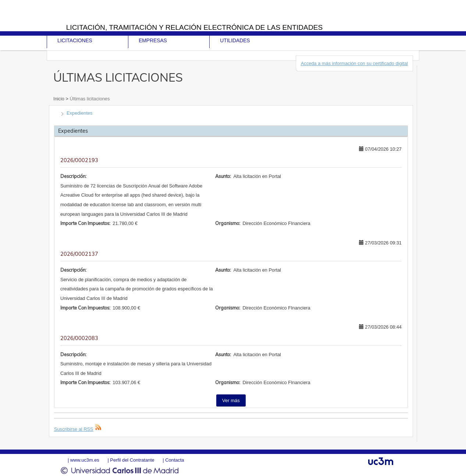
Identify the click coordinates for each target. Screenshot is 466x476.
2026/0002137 (79, 254)
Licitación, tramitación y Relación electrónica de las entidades (195, 27)
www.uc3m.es (85, 460)
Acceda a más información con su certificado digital (354, 63)
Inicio (59, 99)
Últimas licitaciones (89, 99)
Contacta (175, 460)
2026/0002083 (79, 338)
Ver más (231, 400)
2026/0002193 (79, 160)
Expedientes (79, 113)
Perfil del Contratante (132, 460)
